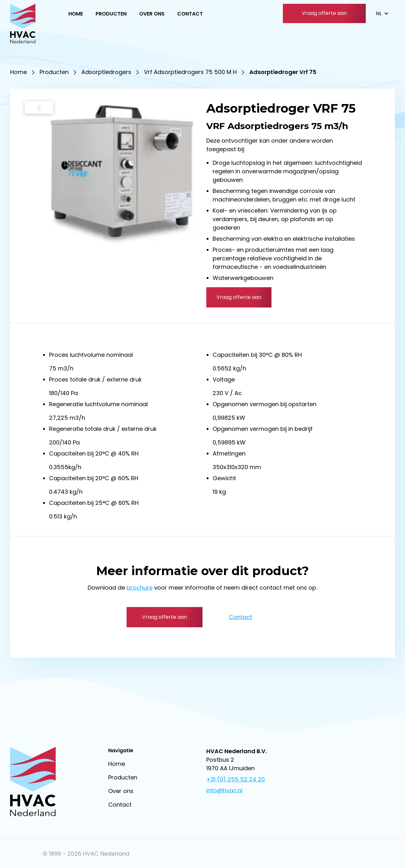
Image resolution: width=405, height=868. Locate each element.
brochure (140, 588)
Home (76, 14)
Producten (111, 14)
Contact (190, 14)
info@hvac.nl (224, 790)
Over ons (152, 14)
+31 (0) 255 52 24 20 (236, 779)
